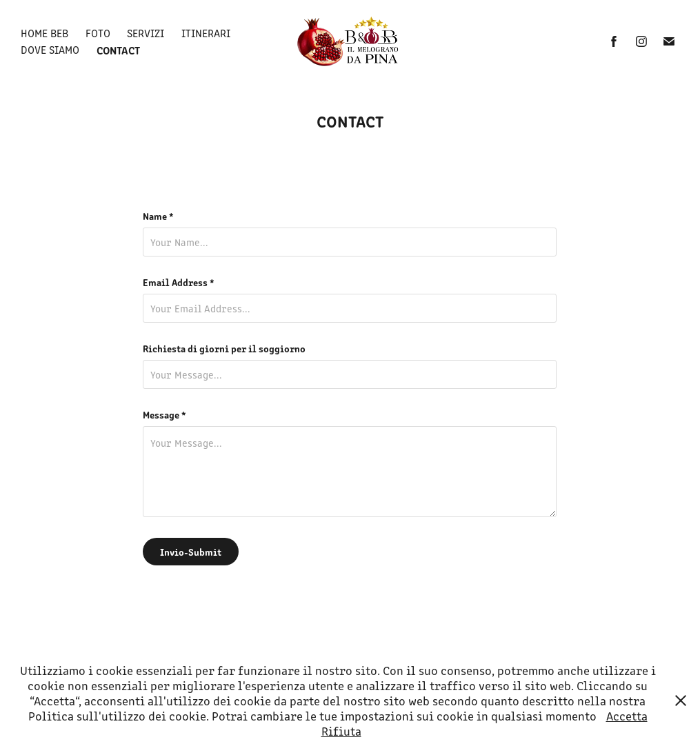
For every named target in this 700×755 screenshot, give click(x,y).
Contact (118, 50)
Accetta (627, 716)
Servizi (146, 33)
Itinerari (206, 33)
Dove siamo (50, 49)
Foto (98, 33)
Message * (164, 414)
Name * (158, 216)
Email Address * (179, 282)
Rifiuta (341, 731)
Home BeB (44, 33)
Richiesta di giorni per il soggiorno (224, 348)
